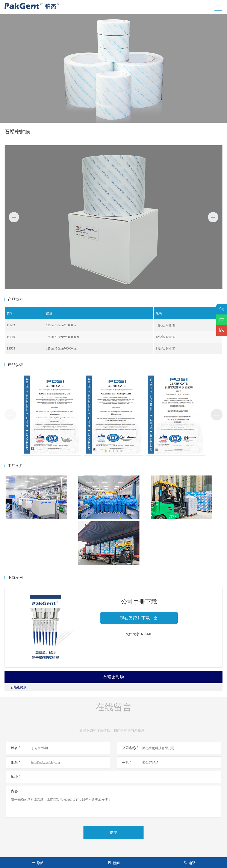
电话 (190, 863)
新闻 (114, 863)
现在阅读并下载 (139, 618)
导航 (37, 863)
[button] (217, 415)
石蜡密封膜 (19, 687)
